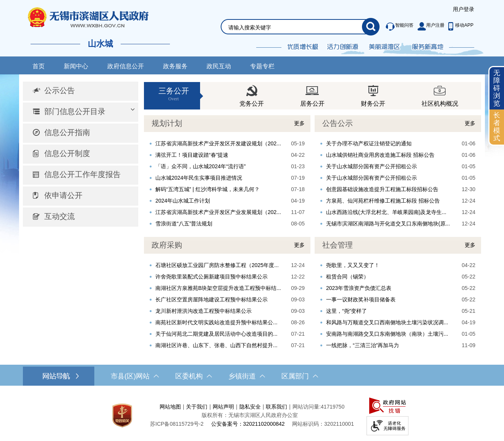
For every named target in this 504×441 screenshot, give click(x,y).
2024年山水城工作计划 (183, 201)
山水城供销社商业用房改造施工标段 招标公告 (380, 155)
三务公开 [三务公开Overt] (174, 94)
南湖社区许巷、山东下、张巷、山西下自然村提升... (216, 345)
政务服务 (175, 66)
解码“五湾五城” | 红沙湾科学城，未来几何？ (208, 189)
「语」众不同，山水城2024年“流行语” (200, 166)
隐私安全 (250, 407)
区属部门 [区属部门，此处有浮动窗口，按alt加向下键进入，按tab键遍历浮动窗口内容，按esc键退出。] (300, 376)
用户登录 (464, 9)
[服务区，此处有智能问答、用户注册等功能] (427, 27)
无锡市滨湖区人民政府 (99, 17)
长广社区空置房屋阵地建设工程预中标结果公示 (212, 299)
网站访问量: (307, 407)
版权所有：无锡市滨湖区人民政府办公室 (250, 415)
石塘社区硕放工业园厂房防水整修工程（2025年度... (217, 265)
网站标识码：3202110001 (323, 424)
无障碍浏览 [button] (497, 88)
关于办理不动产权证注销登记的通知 (369, 143)
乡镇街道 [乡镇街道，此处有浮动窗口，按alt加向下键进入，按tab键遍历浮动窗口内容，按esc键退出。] (247, 376)
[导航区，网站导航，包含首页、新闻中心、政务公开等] (252, 65)
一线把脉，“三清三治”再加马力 (363, 345)
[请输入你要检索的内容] (295, 27)
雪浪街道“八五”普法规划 (184, 224)
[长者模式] (497, 127)
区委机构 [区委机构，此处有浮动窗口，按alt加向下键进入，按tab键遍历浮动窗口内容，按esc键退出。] (194, 376)
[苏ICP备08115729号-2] (177, 424)
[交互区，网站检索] (291, 18)
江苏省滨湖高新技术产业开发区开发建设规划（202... (218, 143)
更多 (299, 123)
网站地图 (170, 407)
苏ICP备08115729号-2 (177, 424)
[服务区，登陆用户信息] (464, 10)
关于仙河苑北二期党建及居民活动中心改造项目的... (216, 334)
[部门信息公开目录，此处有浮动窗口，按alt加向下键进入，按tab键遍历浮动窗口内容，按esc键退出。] (81, 112)
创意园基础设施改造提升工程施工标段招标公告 (382, 189)
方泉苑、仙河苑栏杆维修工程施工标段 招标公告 (383, 201)
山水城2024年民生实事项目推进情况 (199, 178)
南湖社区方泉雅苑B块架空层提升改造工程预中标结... (218, 288)
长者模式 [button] (497, 126)
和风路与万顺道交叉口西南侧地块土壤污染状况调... (387, 322)
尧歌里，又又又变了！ (353, 265)
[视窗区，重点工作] (227, 294)
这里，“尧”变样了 (346, 311)
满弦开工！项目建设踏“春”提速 (192, 155)
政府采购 (167, 245)
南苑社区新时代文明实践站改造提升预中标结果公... (216, 322)
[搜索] (371, 27)
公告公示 (338, 123)
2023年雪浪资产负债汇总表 (359, 288)
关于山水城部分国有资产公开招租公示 (372, 166)
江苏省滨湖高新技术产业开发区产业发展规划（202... (218, 212)
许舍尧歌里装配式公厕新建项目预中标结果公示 (212, 277)
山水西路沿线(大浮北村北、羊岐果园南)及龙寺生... (386, 212)
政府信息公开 (126, 66)
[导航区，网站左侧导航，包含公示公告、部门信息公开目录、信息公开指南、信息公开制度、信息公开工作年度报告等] (81, 154)
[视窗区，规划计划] (227, 172)
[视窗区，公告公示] (398, 172)
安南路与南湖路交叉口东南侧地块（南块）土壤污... (387, 334)
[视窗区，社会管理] (398, 294)
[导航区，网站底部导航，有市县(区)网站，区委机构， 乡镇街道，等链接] (252, 376)
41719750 (333, 407)
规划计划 (167, 123)
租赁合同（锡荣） (347, 277)
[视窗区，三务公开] (313, 96)
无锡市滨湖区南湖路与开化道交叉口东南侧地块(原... (388, 224)
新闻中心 (76, 66)
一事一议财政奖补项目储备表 (361, 299)
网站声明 (223, 407)
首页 (39, 66)
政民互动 (219, 66)
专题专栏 (262, 66)
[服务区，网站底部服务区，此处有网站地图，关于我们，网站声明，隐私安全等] (252, 415)
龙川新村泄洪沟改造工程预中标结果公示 (204, 311)
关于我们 (197, 407)
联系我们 (276, 407)
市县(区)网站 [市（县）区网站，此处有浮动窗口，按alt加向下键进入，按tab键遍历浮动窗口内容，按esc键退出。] (135, 376)
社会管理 (338, 245)
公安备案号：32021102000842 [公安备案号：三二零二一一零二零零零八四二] (248, 424)
